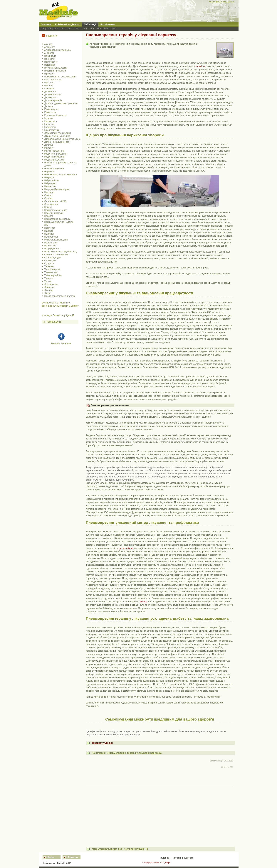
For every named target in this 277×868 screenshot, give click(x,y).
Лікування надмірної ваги (57, 142)
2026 (42, 29)
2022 (70, 29)
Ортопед (49, 198)
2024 (56, 29)
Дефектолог (51, 97)
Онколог (49, 195)
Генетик (48, 86)
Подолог (49, 216)
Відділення (73, 857)
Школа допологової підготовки (60, 296)
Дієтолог (49, 106)
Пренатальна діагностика (57, 219)
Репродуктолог (52, 249)
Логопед (49, 145)
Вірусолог (49, 74)
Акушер (48, 44)
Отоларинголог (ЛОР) (56, 201)
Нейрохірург (51, 183)
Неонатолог (50, 186)
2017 (106, 29)
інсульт (143, 602)
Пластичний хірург (54, 213)
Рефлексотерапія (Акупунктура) (61, 252)
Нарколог (49, 172)
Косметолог (50, 127)
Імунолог (49, 118)
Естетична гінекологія (56, 115)
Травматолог (51, 272)
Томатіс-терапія (52, 269)
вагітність (200, 66)
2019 (92, 29)
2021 (78, 29)
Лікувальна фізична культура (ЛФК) (63, 139)
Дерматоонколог (53, 94)
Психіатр (49, 231)
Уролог (48, 281)
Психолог (49, 234)
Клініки (51, 857)
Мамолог (49, 148)
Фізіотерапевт (52, 284)
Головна (46, 24)
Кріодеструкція (52, 130)
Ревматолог (50, 246)
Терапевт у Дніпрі (102, 743)
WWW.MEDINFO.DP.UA (222, 2)
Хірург (48, 293)
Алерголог (50, 47)
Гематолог (50, 83)
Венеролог (50, 59)
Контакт (189, 858)
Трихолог (49, 278)
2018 (99, 29)
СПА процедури (53, 258)
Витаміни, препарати (55, 71)
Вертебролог (51, 62)
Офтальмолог (52, 204)
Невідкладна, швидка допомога (61, 175)
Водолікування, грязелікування (60, 77)
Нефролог (50, 192)
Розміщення (108, 24)
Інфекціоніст (51, 121)
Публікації (90, 24)
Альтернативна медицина (58, 50)
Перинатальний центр (56, 210)
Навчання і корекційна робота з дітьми (61, 164)
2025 (49, 29)
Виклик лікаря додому (56, 68)
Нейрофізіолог (52, 180)
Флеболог (49, 287)
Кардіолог (49, 124)
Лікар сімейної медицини (57, 136)
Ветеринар (50, 65)
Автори (177, 858)
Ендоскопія (50, 112)
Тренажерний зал (53, 275)
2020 (85, 29)
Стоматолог (50, 260)
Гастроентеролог (53, 80)
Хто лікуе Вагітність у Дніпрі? (58, 315)
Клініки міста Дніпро (67, 24)
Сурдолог (49, 263)
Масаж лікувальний (54, 151)
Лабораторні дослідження (58, 133)
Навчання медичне (54, 169)
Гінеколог (49, 89)
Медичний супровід (54, 157)
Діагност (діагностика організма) (61, 103)
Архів (113, 29)
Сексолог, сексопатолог (56, 255)
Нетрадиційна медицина (57, 189)
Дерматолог (51, 92)
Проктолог (50, 228)
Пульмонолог (51, 237)
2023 (63, 29)
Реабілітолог (51, 243)
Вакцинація (50, 56)
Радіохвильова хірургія (56, 240)
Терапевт (49, 266)
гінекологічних (126, 548)
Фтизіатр (49, 290)
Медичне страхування (56, 154)
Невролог (49, 177)
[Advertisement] (160, 813)
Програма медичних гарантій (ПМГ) (59, 223)
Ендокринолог (52, 109)
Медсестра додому (54, 160)
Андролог (49, 53)
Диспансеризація (53, 100)
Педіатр (48, 207)
